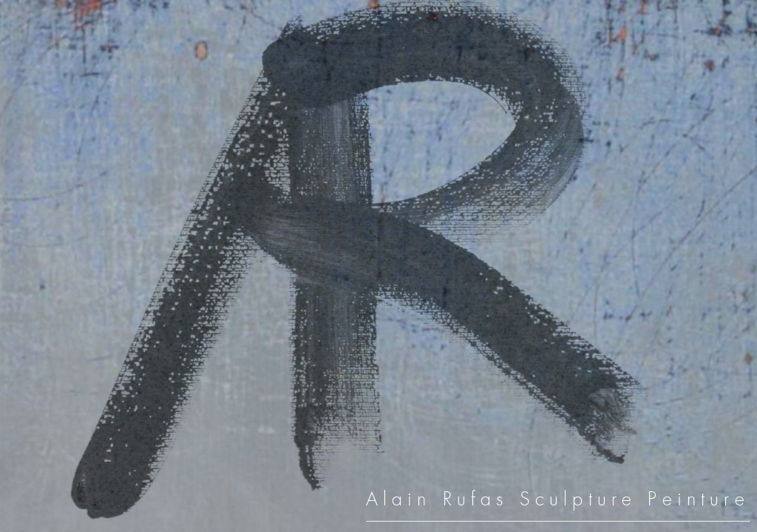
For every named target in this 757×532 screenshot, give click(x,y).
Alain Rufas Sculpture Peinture (558, 499)
